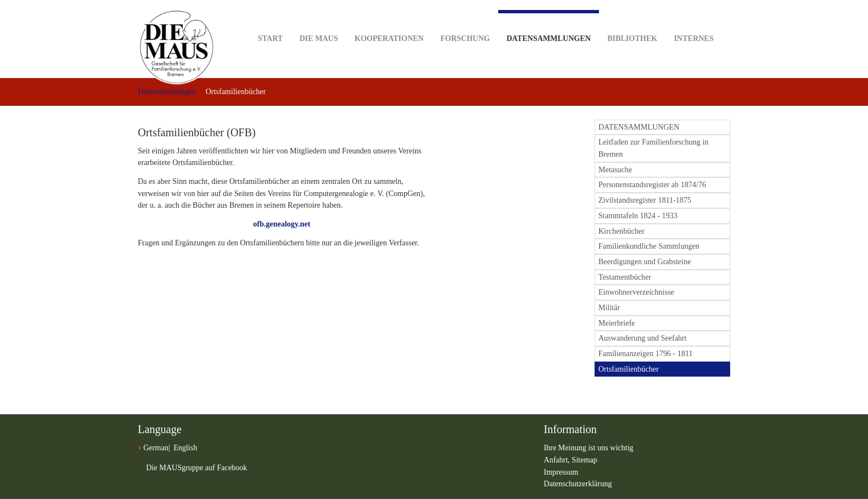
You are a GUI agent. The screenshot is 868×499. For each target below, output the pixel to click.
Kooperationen (389, 21)
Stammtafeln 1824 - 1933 (638, 216)
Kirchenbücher (621, 231)
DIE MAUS (319, 21)
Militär (609, 308)
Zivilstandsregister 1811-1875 (645, 200)
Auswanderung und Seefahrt (642, 338)
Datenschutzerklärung (578, 484)
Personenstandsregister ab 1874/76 (652, 185)
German (156, 448)
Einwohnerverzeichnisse (636, 292)
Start (270, 21)
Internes (694, 21)
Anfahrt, (558, 460)
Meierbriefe (617, 323)
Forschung (465, 21)
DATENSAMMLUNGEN (639, 127)
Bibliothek (632, 21)
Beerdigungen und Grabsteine (645, 262)
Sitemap (585, 460)
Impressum (561, 472)
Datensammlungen (549, 26)
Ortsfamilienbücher (629, 369)
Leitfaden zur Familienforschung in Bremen (653, 148)
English (185, 448)
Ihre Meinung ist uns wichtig (588, 448)
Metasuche (615, 170)
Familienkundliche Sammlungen (649, 246)
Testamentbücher (625, 277)
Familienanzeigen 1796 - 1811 (645, 354)
